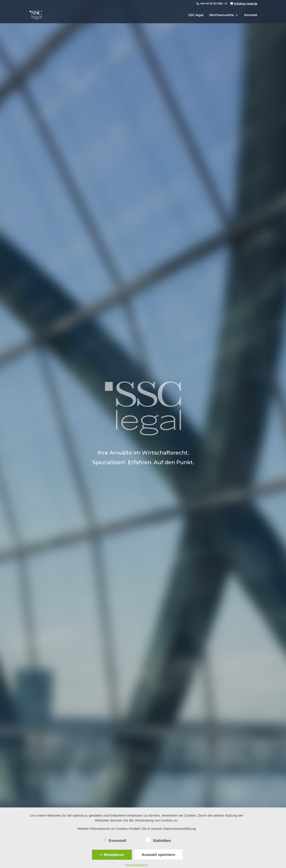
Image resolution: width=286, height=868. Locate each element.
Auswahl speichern (158, 855)
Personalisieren (137, 865)
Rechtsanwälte (222, 15)
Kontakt (251, 15)
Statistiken (159, 840)
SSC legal (196, 15)
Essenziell (114, 840)
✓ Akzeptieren (112, 855)
